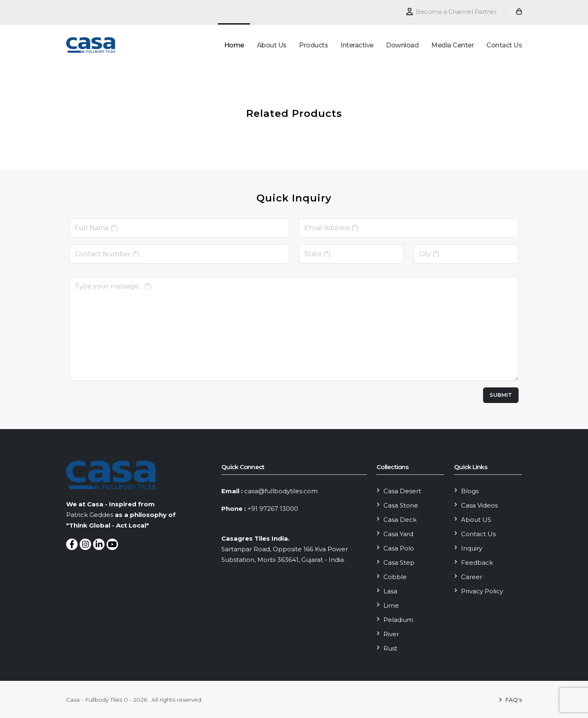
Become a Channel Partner (451, 12)
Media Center (452, 45)
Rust (390, 648)
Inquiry (472, 548)
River (391, 634)
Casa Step (399, 563)
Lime (391, 605)
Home (234, 45)
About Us (272, 45)
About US (476, 520)
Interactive (357, 45)
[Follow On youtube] (112, 544)
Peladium (398, 620)
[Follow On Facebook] (72, 544)
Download (402, 45)
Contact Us (504, 45)
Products (313, 45)
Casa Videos (479, 505)
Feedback (477, 563)
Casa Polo (399, 548)
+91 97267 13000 (273, 509)
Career (472, 577)
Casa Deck (400, 520)
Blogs (470, 491)
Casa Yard (398, 534)
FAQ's (513, 700)
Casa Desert (402, 491)
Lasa (390, 591)
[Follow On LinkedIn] (99, 544)
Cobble (395, 577)
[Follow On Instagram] (85, 544)
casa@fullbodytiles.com (281, 491)
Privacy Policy (482, 591)
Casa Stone (401, 505)
